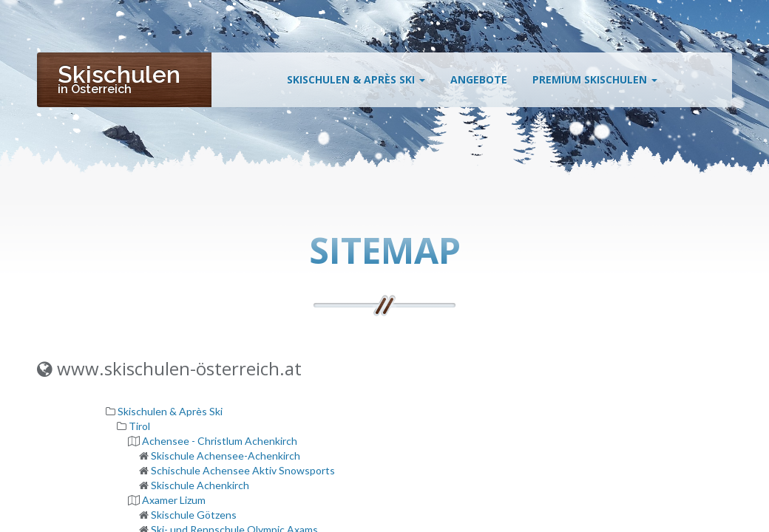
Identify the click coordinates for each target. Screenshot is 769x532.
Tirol (139, 426)
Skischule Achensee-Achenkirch (226, 456)
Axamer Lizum (174, 500)
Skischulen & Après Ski (356, 83)
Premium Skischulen (595, 83)
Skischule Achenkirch (200, 485)
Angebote (479, 83)
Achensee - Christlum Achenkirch (220, 441)
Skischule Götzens (194, 515)
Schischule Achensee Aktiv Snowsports (243, 470)
